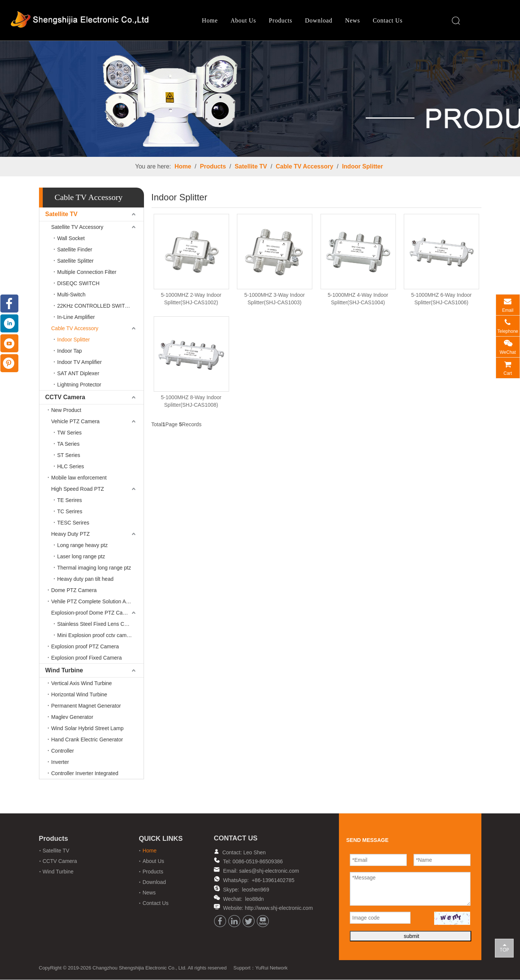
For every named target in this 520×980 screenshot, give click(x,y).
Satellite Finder (75, 250)
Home (209, 21)
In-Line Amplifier (76, 318)
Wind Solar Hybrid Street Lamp (88, 729)
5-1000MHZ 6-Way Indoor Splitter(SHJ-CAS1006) (441, 299)
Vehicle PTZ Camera (76, 422)
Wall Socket (71, 239)
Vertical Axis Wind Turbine (82, 684)
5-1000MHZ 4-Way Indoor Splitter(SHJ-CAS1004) (358, 299)
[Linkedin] (234, 922)
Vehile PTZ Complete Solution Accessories (97, 602)
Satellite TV (251, 167)
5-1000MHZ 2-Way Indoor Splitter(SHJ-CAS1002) (191, 299)
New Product (66, 411)
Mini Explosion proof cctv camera (96, 636)
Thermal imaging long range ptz (94, 568)
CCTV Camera (65, 398)
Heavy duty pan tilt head (85, 580)
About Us (243, 21)
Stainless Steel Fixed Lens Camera (98, 625)
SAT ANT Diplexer (78, 374)
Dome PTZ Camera (74, 591)
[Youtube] (263, 922)
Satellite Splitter (76, 262)
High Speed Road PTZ (78, 490)
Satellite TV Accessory (77, 228)
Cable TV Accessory (305, 167)
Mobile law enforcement (79, 478)
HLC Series (71, 467)
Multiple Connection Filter (87, 273)
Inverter (60, 763)
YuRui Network (271, 968)
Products (280, 21)
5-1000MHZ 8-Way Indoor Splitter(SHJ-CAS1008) (191, 402)
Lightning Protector (79, 385)
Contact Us (387, 21)
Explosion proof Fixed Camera (87, 658)
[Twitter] (249, 922)
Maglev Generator (72, 718)
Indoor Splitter (362, 167)
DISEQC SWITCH (79, 284)
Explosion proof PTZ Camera (85, 647)
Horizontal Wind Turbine (79, 695)
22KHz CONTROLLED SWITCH (95, 307)
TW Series (70, 433)
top (504, 948)
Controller (63, 752)
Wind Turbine (64, 671)
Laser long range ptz (81, 557)
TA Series (69, 445)
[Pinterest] (9, 363)
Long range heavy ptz (83, 546)
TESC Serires (73, 523)
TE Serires (70, 501)
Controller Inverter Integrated (85, 774)
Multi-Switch (71, 295)
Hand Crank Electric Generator (87, 740)
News (352, 21)
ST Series (69, 456)
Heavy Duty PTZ (71, 535)
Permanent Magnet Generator (86, 706)
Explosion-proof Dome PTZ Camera (93, 613)
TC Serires (70, 512)
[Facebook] (220, 922)
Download (318, 21)
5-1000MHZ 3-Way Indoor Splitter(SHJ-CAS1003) (275, 299)
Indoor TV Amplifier (80, 363)
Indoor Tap (70, 352)
